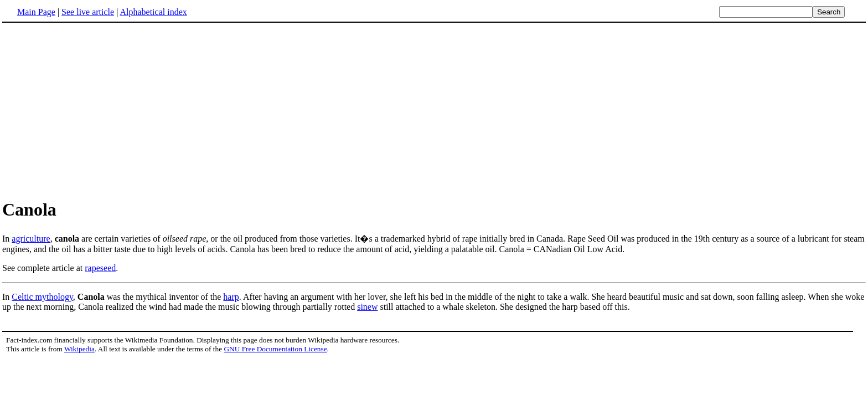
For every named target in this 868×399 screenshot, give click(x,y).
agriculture (31, 239)
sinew (367, 307)
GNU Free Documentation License (275, 349)
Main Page (36, 12)
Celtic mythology (42, 297)
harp (231, 297)
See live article (88, 12)
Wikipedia (79, 349)
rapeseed (100, 268)
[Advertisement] (95, 110)
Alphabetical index (153, 12)
